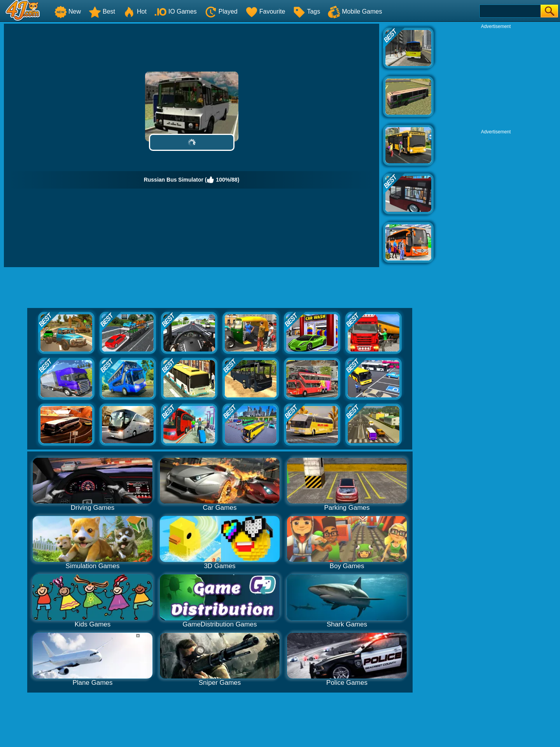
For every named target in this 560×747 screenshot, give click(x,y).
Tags (306, 11)
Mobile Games (355, 11)
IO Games (176, 11)
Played (221, 11)
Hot (135, 11)
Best (102, 11)
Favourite (265, 11)
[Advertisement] (496, 78)
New (68, 11)
